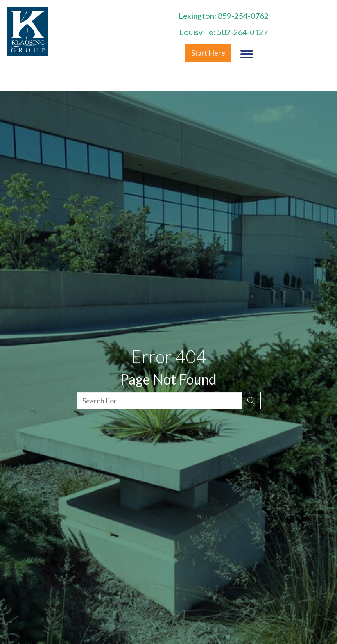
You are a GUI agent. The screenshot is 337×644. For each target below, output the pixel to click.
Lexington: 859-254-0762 (224, 16)
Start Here (208, 53)
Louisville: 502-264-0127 (224, 32)
